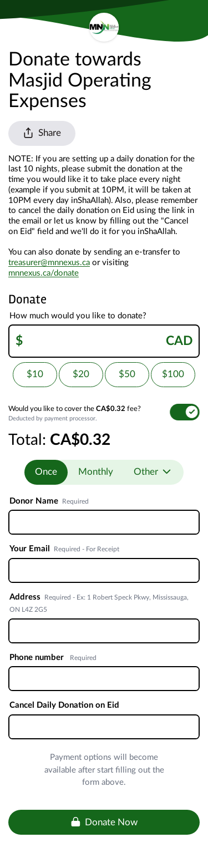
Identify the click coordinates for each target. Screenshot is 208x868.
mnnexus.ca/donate (44, 273)
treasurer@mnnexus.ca (49, 263)
